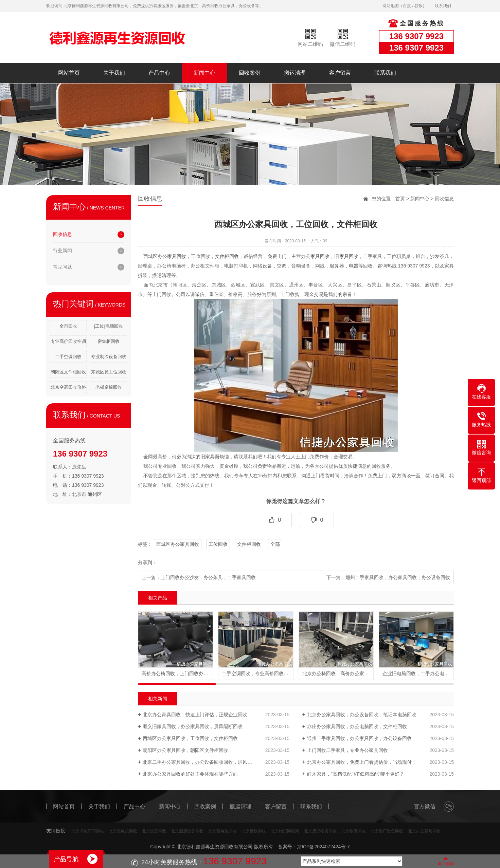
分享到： (147, 562)
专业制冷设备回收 (109, 357)
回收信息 (62, 234)
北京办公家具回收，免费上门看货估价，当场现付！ (362, 762)
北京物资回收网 (285, 831)
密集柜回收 (109, 341)
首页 (400, 199)
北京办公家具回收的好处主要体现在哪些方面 (190, 774)
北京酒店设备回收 (187, 831)
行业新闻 (62, 251)
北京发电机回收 (123, 831)
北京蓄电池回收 (222, 831)
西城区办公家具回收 (178, 544)
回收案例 (250, 73)
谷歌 (418, 6)
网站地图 (391, 6)
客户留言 (340, 73)
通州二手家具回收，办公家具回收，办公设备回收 (398, 577)
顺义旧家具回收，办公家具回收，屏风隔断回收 (193, 726)
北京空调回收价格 (68, 387)
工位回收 (218, 544)
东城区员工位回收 (109, 372)
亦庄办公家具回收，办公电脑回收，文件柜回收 (357, 726)
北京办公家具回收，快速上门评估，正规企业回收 (195, 715)
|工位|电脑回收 (109, 326)
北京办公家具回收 (424, 831)
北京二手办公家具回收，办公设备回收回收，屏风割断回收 (204, 762)
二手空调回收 (68, 357)
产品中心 (159, 73)
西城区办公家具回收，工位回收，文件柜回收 (190, 738)
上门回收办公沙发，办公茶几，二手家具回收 (208, 577)
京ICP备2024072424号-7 (323, 847)
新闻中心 (204, 73)
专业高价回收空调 (68, 341)
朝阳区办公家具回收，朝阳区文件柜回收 (185, 750)
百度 (407, 6)
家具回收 (177, 256)
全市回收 (68, 326)
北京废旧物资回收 (320, 831)
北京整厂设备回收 (387, 831)
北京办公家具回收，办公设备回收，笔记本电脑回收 (362, 715)
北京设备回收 (154, 831)
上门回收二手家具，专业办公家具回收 (347, 750)
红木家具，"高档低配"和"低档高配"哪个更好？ (356, 774)
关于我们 (114, 73)
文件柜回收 (227, 256)
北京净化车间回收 (88, 831)
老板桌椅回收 (109, 387)
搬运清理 (295, 73)
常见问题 (62, 267)
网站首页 (69, 73)
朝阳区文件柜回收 (68, 372)
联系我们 (443, 6)
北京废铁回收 (254, 831)
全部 (275, 544)
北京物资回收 (354, 831)
